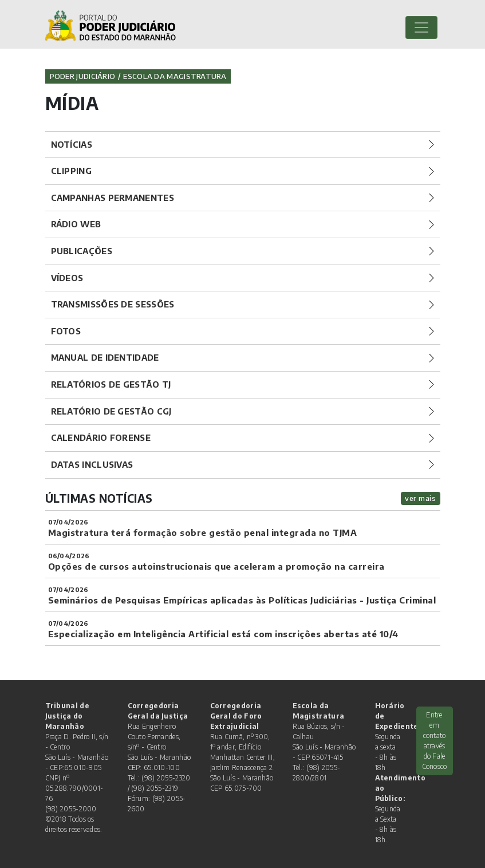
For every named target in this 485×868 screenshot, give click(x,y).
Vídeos (67, 278)
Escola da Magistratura (175, 76)
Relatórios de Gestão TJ (111, 384)
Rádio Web (76, 224)
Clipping (71, 171)
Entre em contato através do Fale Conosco (435, 741)
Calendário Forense (101, 437)
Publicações (82, 251)
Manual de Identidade (105, 357)
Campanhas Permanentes (113, 198)
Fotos (66, 331)
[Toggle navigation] (421, 27)
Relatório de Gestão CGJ (111, 411)
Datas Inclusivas (92, 464)
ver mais (420, 498)
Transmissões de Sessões (113, 304)
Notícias (72, 144)
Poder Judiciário (83, 76)
